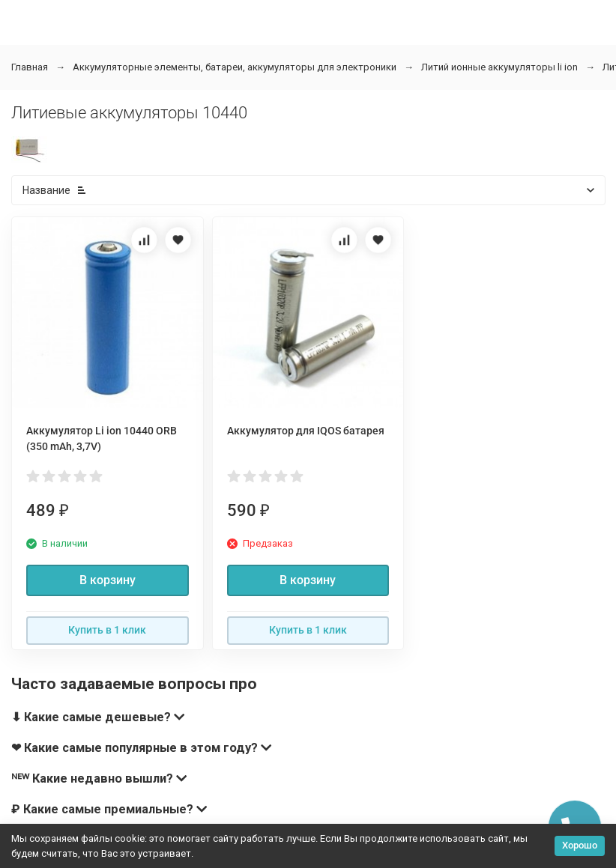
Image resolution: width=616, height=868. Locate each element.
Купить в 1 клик (107, 630)
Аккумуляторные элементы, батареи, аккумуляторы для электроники (235, 67)
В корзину (108, 580)
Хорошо (580, 845)
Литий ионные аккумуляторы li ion (499, 67)
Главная (30, 67)
